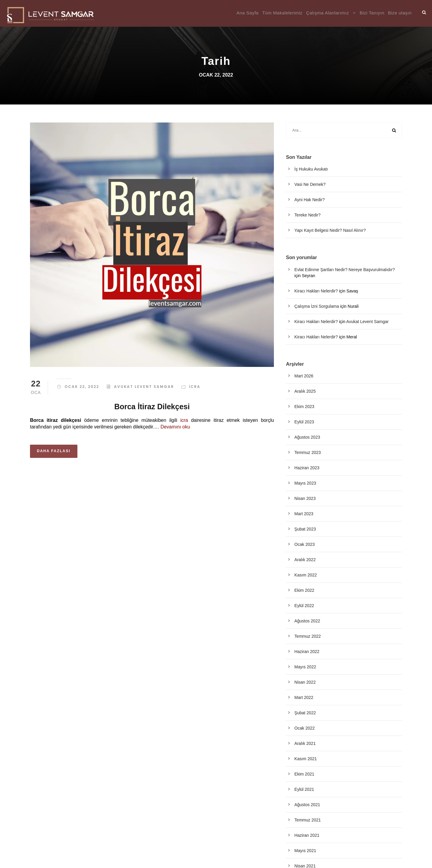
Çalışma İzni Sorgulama (317, 306)
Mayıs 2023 (305, 483)
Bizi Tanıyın (372, 13)
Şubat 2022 (305, 713)
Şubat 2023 (305, 529)
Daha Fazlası (54, 451)
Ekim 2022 (304, 590)
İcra (195, 387)
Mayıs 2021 (305, 851)
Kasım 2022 (306, 575)
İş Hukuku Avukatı (311, 169)
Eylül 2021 (304, 789)
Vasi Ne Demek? (310, 184)
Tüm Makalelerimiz (282, 13)
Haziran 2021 (307, 835)
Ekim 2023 (304, 407)
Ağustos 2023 (307, 437)
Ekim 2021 (304, 774)
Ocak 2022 (304, 728)
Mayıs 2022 (305, 667)
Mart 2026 (304, 376)
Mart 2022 (304, 697)
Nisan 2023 (305, 498)
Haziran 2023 (307, 468)
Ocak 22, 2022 (82, 387)
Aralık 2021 (305, 743)
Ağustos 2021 (307, 805)
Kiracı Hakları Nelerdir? (316, 291)
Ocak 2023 (304, 544)
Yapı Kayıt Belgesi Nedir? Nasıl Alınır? (330, 230)
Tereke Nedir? (307, 215)
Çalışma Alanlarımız (327, 13)
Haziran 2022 (307, 652)
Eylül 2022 (304, 606)
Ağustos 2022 (307, 621)
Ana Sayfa (247, 13)
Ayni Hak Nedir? (309, 200)
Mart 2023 (304, 514)
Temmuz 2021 (307, 820)
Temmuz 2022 (307, 636)
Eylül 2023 (304, 422)
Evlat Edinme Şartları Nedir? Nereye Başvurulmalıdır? (345, 270)
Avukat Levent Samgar (144, 387)
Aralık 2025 (305, 391)
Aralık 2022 (305, 560)
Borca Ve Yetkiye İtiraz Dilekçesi (64, 379)
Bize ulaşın (400, 13)
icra (184, 420)
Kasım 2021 (306, 759)
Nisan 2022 (305, 682)
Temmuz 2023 (307, 452)
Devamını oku (175, 427)
